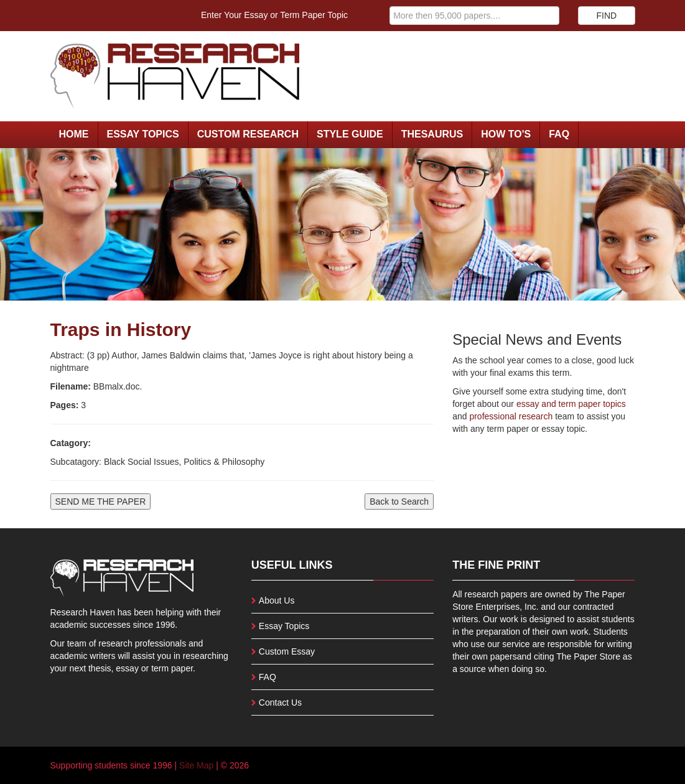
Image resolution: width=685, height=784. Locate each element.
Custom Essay (287, 651)
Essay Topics (143, 134)
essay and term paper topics (570, 404)
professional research (511, 416)
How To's (506, 134)
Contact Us (280, 702)
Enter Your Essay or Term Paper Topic (274, 15)
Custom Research (248, 134)
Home (74, 134)
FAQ (559, 134)
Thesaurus (432, 134)
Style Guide (350, 134)
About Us (277, 600)
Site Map (196, 765)
